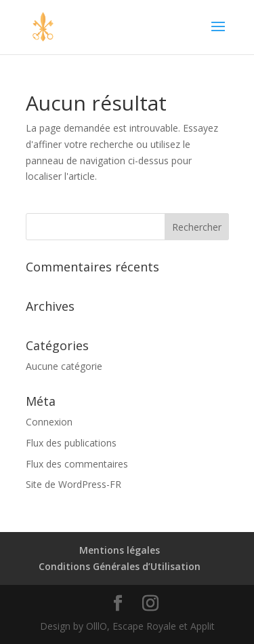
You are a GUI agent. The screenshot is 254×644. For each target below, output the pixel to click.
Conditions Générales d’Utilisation (120, 566)
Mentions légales (120, 550)
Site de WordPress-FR (73, 484)
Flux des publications (71, 443)
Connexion (49, 422)
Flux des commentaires (77, 464)
